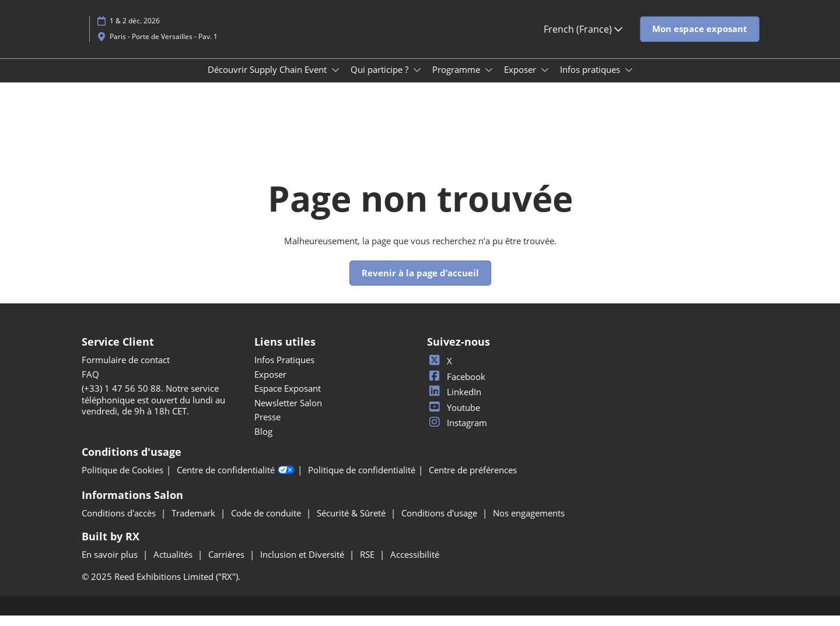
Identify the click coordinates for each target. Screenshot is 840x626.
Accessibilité (415, 565)
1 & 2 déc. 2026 (135, 32)
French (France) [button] (583, 40)
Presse (267, 427)
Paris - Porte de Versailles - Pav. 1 (164, 48)
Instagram (457, 433)
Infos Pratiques (284, 370)
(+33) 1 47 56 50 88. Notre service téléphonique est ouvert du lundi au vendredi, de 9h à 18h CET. (153, 410)
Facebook (456, 387)
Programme (457, 80)
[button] (700, 40)
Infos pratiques (591, 80)
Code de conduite (267, 523)
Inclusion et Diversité (303, 565)
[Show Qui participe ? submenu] (417, 81)
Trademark (195, 523)
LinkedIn (454, 402)
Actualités (174, 565)
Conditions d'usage (440, 523)
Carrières (228, 565)
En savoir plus (111, 565)
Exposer (521, 80)
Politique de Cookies (123, 481)
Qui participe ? (381, 80)
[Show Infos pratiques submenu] (629, 81)
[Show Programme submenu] (489, 81)
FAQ (90, 385)
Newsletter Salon (288, 413)
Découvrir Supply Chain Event (268, 80)
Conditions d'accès (120, 523)
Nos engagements (529, 523)
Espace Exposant (288, 399)
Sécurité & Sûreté (352, 523)
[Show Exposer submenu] (545, 81)
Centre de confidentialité (236, 481)
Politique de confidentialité (362, 481)
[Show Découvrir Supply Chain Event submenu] (335, 81)
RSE (368, 565)
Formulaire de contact (126, 370)
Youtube (454, 418)
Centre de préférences (473, 481)
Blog (263, 442)
